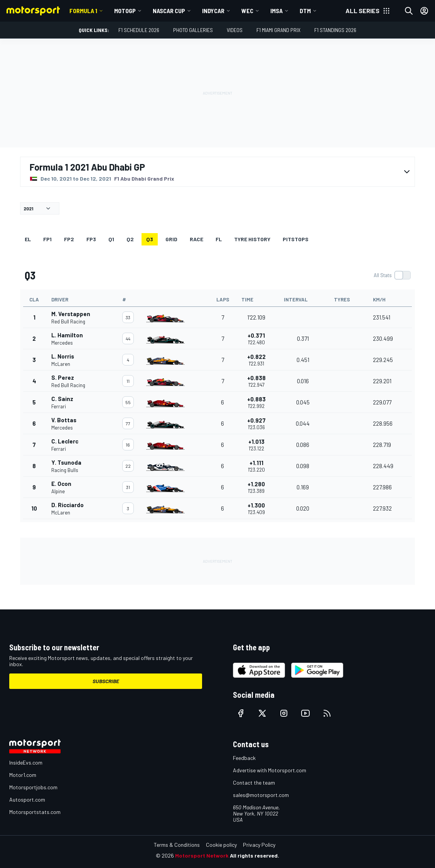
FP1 (47, 239)
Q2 (130, 239)
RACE (196, 239)
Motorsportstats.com (35, 812)
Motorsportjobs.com (33, 787)
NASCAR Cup (169, 11)
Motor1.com (23, 775)
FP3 (91, 239)
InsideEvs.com (26, 762)
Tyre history (252, 239)
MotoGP (125, 11)
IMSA (277, 11)
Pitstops (296, 239)
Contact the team (254, 783)
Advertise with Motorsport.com (270, 770)
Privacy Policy (259, 845)
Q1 (111, 239)
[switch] (392, 275)
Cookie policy (221, 845)
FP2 (69, 239)
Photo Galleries (193, 30)
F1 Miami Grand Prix (278, 30)
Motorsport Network (202, 855)
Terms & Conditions (177, 845)
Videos (235, 30)
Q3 (150, 239)
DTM (305, 11)
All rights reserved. (255, 855)
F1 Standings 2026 (335, 30)
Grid (171, 239)
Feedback (244, 758)
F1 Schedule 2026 (139, 30)
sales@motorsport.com (261, 795)
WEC (247, 11)
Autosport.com (27, 799)
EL (28, 239)
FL (219, 239)
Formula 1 (83, 11)
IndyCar (213, 11)
